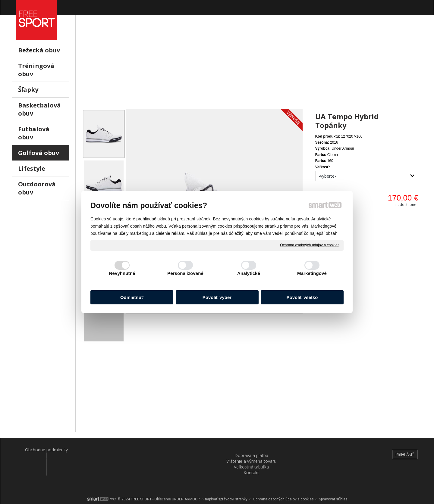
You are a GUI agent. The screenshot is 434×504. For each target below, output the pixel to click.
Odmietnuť (132, 297)
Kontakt (322, 450)
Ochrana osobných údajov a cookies (310, 245)
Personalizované (185, 273)
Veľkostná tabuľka (252, 450)
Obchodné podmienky (42, 450)
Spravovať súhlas (333, 483)
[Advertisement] (252, 67)
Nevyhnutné (122, 273)
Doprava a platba (112, 450)
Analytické (249, 273)
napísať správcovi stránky (226, 483)
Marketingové (312, 273)
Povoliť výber (217, 297)
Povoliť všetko (302, 297)
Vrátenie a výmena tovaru (182, 450)
